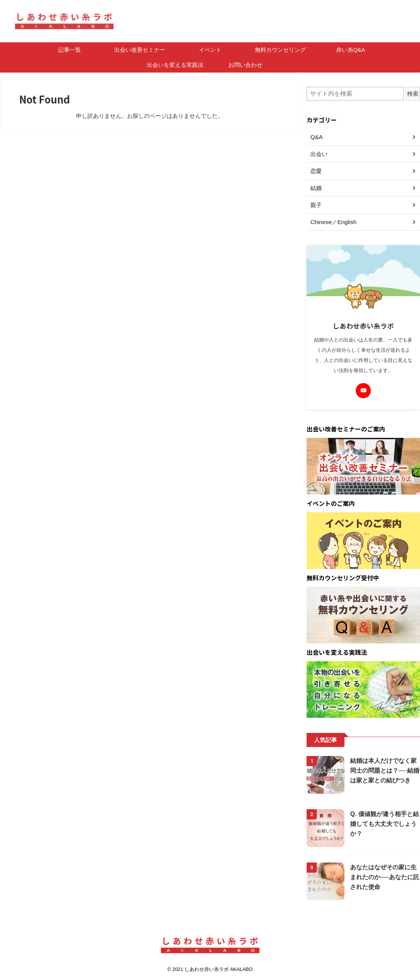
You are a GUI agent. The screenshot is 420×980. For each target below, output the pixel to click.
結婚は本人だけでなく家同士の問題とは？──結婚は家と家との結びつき (384, 771)
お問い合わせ (245, 65)
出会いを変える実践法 (175, 65)
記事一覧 (70, 50)
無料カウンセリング (280, 50)
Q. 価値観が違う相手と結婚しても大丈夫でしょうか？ (382, 824)
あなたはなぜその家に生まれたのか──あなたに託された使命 (384, 877)
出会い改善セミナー (140, 50)
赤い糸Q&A (351, 50)
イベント (210, 50)
